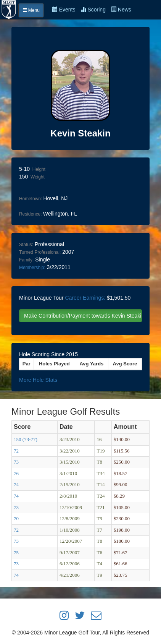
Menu (31, 10)
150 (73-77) (26, 439)
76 (16, 473)
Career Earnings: (85, 298)
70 (16, 518)
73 (16, 462)
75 (16, 552)
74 (16, 484)
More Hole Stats (38, 380)
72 (16, 451)
